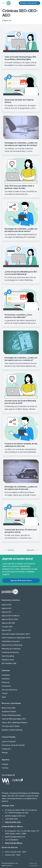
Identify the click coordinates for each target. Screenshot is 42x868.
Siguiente (32, 550)
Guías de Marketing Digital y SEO (14, 719)
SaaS (4, 697)
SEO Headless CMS (9, 663)
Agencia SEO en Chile (10, 619)
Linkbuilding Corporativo (11, 641)
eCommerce (6, 686)
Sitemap (5, 753)
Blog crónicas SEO (9, 708)
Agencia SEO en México (11, 616)
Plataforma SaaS (8, 660)
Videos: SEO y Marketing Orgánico (15, 722)
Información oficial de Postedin (13, 745)
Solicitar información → (30, 3)
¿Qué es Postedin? (9, 741)
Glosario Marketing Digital (11, 715)
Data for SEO (7, 630)
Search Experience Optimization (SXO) (16, 638)
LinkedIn (5, 764)
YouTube (5, 768)
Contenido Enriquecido (10, 652)
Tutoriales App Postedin (11, 726)
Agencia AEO (7, 608)
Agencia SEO (7, 605)
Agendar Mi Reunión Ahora (21, 580)
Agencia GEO (7, 612)
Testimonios (6, 749)
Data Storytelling (8, 656)
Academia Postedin (9, 711)
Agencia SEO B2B (8, 623)
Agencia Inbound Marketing (12, 645)
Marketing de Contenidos (11, 649)
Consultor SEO (7, 627)
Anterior (9, 550)
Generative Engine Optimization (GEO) (16, 634)
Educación (6, 682)
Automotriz (6, 679)
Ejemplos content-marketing (12, 730)
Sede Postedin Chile (13, 822)
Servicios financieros (10, 690)
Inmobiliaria (6, 675)
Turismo (5, 693)
